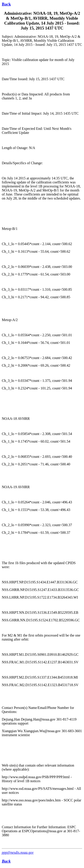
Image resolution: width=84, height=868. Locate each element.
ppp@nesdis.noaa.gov (18, 852)
